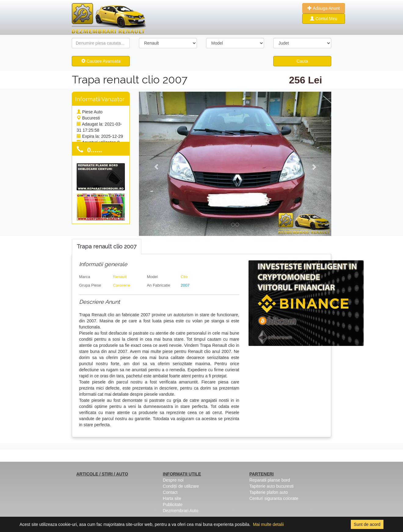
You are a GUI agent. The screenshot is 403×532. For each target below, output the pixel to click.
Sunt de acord (367, 524)
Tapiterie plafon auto (269, 492)
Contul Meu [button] (323, 19)
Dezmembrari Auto (180, 511)
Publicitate (173, 504)
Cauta (302, 61)
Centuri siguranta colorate (274, 498)
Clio (184, 277)
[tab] (107, 247)
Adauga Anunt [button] (323, 8)
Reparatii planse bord (270, 480)
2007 (185, 285)
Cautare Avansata (101, 61)
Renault (120, 277)
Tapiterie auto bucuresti (272, 486)
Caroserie (122, 285)
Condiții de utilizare (181, 486)
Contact (170, 492)
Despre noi (173, 480)
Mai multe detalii (268, 524)
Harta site (172, 498)
